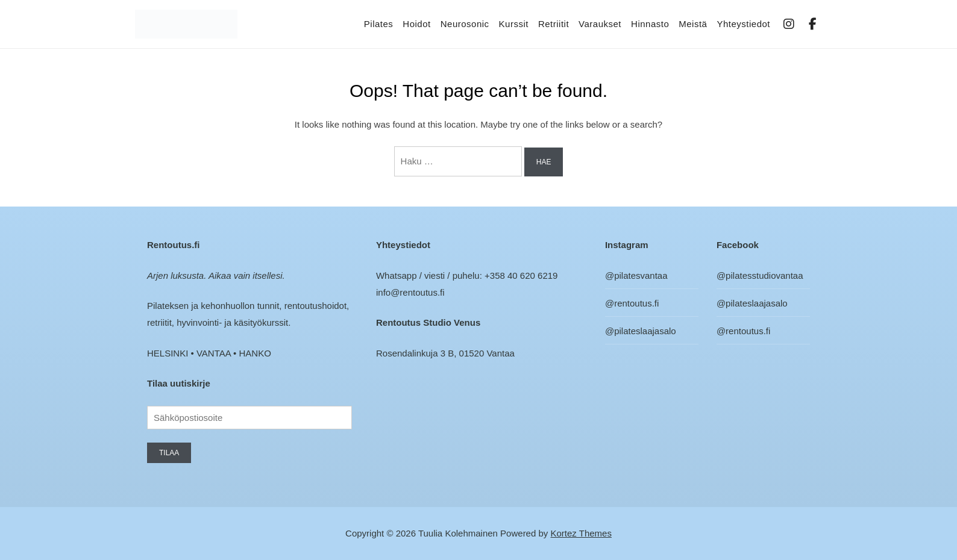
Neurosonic (465, 24)
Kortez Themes (581, 533)
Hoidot (416, 24)
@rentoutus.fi (632, 303)
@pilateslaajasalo (641, 331)
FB (813, 24)
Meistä (693, 24)
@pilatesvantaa (636, 275)
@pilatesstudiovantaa (760, 275)
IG (789, 24)
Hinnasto (650, 24)
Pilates (379, 24)
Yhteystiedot (743, 24)
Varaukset (600, 24)
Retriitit (554, 24)
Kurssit (514, 24)
